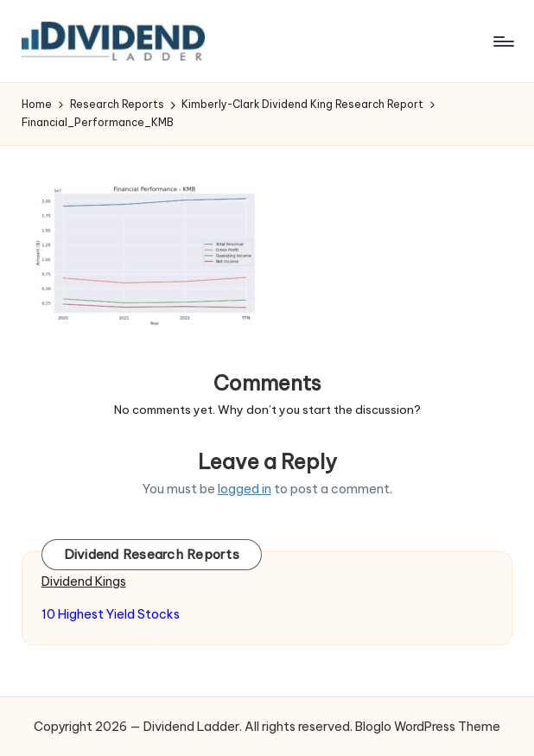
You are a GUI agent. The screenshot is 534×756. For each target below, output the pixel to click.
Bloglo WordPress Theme (428, 727)
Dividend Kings (84, 581)
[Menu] (502, 41)
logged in (245, 489)
